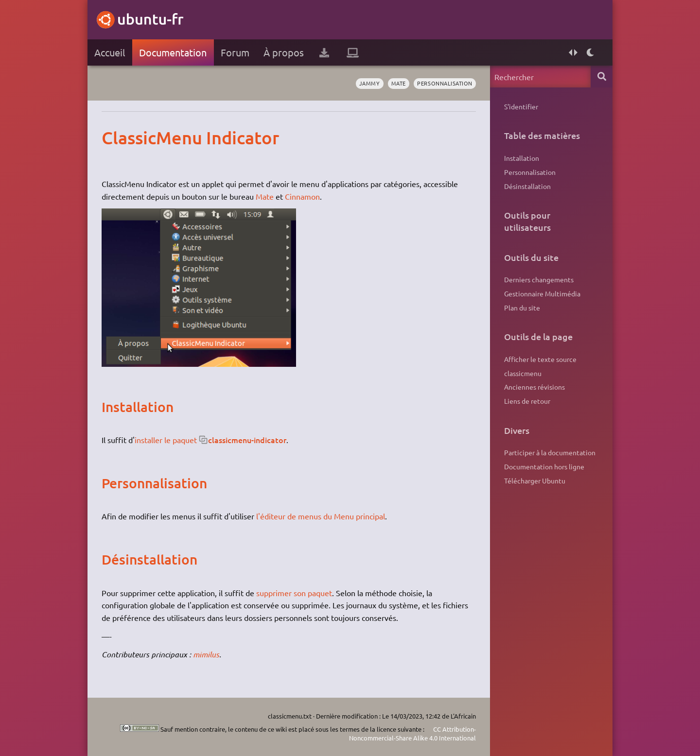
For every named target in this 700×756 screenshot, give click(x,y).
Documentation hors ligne (544, 466)
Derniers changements (539, 279)
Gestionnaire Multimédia (542, 293)
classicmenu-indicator (247, 440)
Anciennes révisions (534, 387)
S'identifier (521, 106)
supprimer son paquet (294, 593)
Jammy (370, 83)
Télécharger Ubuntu (535, 481)
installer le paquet (166, 440)
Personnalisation (530, 172)
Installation (522, 158)
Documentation (173, 52)
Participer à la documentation (550, 452)
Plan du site (522, 308)
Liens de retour (527, 401)
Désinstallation (527, 186)
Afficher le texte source (540, 359)
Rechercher (602, 77)
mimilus (206, 654)
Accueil (110, 52)
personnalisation (445, 83)
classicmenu (523, 373)
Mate (399, 83)
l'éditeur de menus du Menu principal (321, 516)
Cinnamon (302, 196)
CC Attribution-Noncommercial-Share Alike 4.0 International (412, 733)
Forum (235, 52)
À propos (284, 52)
